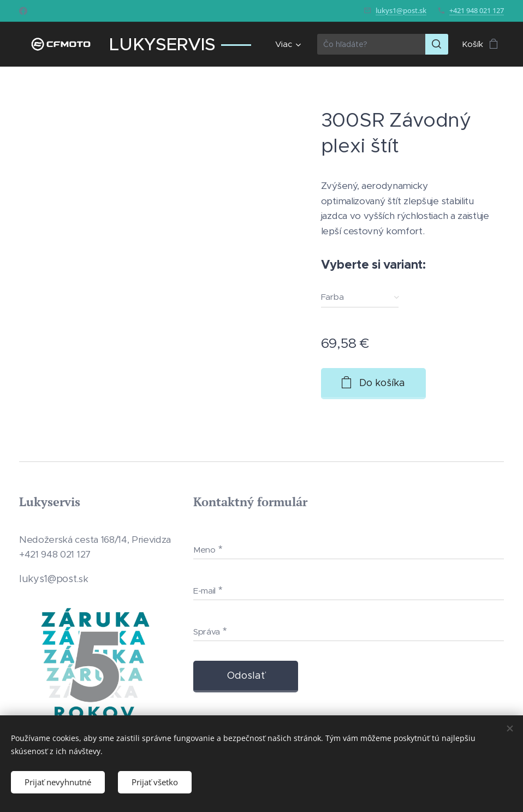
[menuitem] (286, 44)
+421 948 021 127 (477, 10)
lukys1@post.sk (401, 10)
